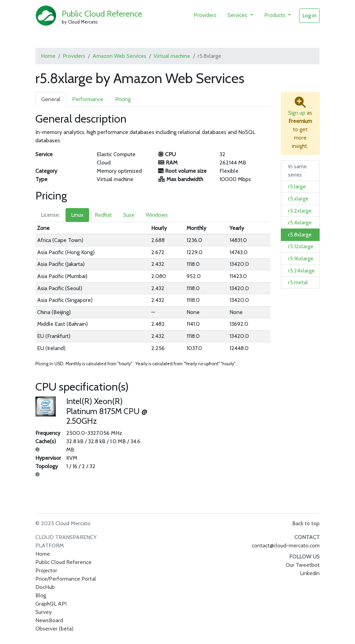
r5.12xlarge (301, 246)
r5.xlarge (298, 199)
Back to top (306, 523)
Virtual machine (172, 56)
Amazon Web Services (119, 56)
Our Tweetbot (303, 565)
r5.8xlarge (300, 235)
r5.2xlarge (300, 211)
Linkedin (310, 573)
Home (48, 56)
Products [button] (275, 15)
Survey (44, 612)
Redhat (103, 215)
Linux (77, 215)
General (51, 99)
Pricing (123, 99)
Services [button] (238, 15)
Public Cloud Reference (102, 14)
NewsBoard (49, 620)
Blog (41, 595)
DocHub (45, 587)
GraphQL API (51, 604)
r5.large (297, 186)
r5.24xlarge (301, 271)
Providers (205, 15)
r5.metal (298, 282)
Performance (88, 99)
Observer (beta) (54, 629)
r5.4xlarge (300, 222)
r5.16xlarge (301, 258)
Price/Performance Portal (66, 579)
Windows (157, 215)
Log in (309, 15)
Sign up (297, 113)
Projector (46, 570)
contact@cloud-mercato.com (286, 545)
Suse (129, 215)
